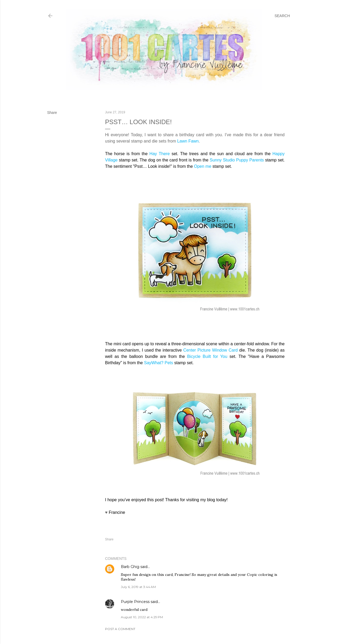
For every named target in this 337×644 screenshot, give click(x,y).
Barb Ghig (130, 567)
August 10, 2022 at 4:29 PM (142, 617)
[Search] (282, 16)
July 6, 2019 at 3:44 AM (138, 587)
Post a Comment (120, 629)
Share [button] (52, 113)
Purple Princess (135, 602)
